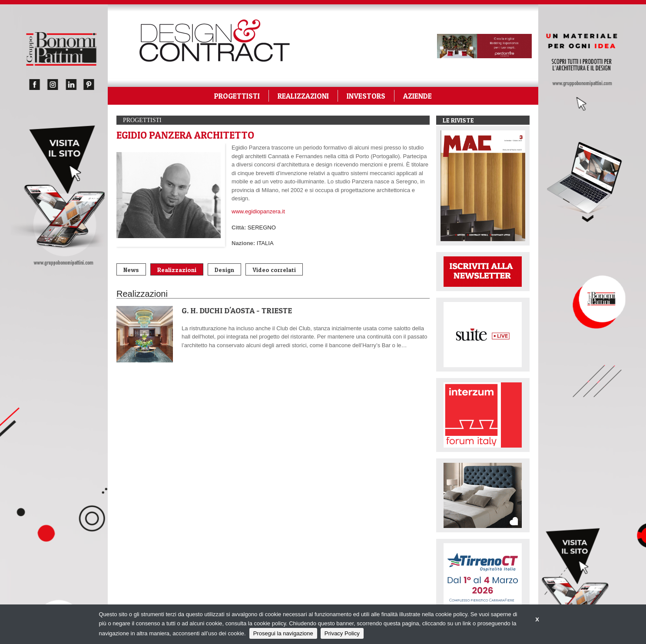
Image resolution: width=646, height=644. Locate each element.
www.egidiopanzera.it (258, 211)
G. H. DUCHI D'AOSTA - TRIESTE (237, 310)
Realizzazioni (177, 270)
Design (224, 270)
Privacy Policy (342, 633)
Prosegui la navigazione (283, 633)
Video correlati (274, 270)
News (131, 270)
